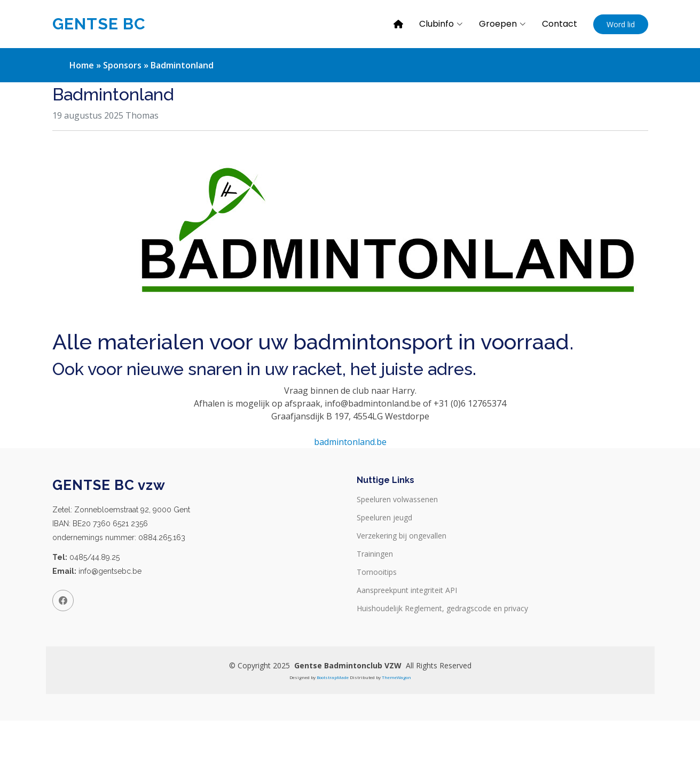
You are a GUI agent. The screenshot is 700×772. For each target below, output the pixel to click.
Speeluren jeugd (384, 518)
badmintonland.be (350, 442)
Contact (560, 24)
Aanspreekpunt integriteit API (407, 590)
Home (82, 65)
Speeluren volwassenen (397, 500)
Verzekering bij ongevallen (402, 536)
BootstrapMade (333, 677)
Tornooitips (377, 572)
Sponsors (122, 65)
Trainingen (375, 554)
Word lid (621, 24)
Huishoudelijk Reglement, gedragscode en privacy (442, 609)
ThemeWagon (396, 677)
